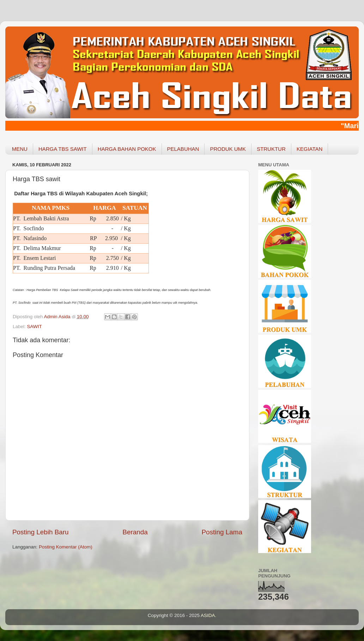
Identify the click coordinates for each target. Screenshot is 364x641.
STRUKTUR (271, 149)
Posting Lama (222, 532)
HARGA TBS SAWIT (63, 149)
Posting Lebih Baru (41, 532)
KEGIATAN (310, 149)
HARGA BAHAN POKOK (127, 149)
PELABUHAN (183, 149)
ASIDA (208, 615)
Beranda (135, 532)
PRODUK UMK (228, 149)
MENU (20, 149)
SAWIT (35, 327)
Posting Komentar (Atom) (66, 547)
